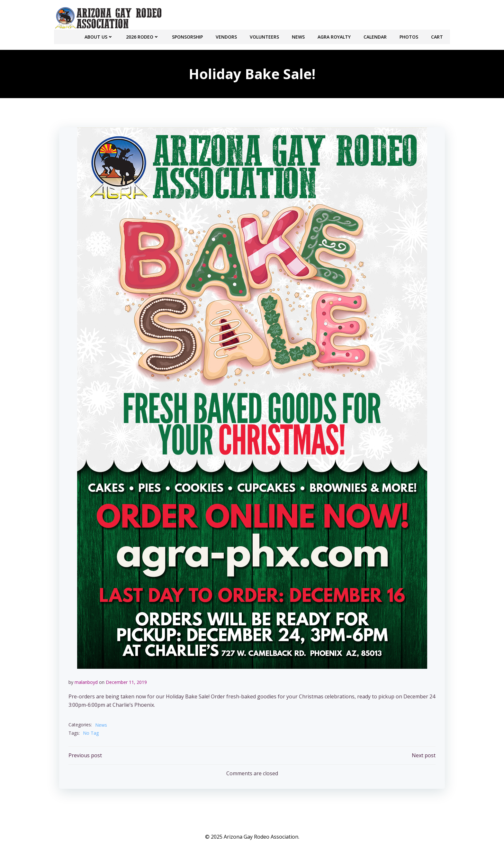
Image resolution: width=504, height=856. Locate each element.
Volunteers (265, 36)
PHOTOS (410, 36)
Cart (438, 36)
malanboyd (86, 681)
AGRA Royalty (335, 36)
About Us (99, 36)
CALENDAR (376, 36)
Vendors (227, 36)
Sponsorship (188, 36)
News (101, 724)
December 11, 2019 (126, 681)
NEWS (299, 36)
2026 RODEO (143, 36)
